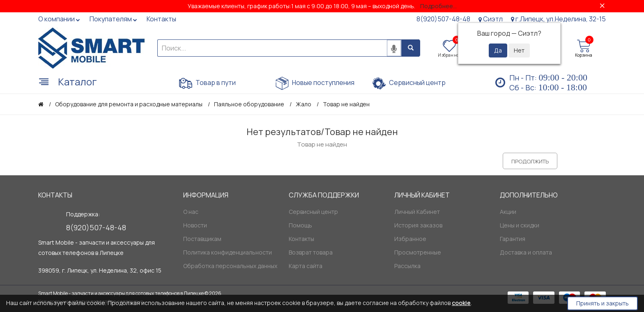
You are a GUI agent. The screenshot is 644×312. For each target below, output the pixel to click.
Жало (304, 104)
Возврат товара (311, 252)
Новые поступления (315, 83)
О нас (191, 212)
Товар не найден (346, 104)
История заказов (418, 225)
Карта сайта (306, 266)
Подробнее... (438, 6)
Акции (508, 212)
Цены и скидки (520, 225)
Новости (195, 225)
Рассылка (407, 266)
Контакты (301, 239)
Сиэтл (491, 19)
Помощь (300, 225)
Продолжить (530, 161)
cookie (461, 303)
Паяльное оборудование (249, 104)
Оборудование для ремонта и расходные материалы (129, 104)
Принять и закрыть (603, 303)
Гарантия (513, 239)
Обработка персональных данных (230, 266)
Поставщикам (202, 239)
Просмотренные (418, 252)
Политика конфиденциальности (228, 252)
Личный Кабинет (417, 212)
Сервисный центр (409, 83)
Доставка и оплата (526, 252)
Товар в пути (207, 83)
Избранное (410, 239)
